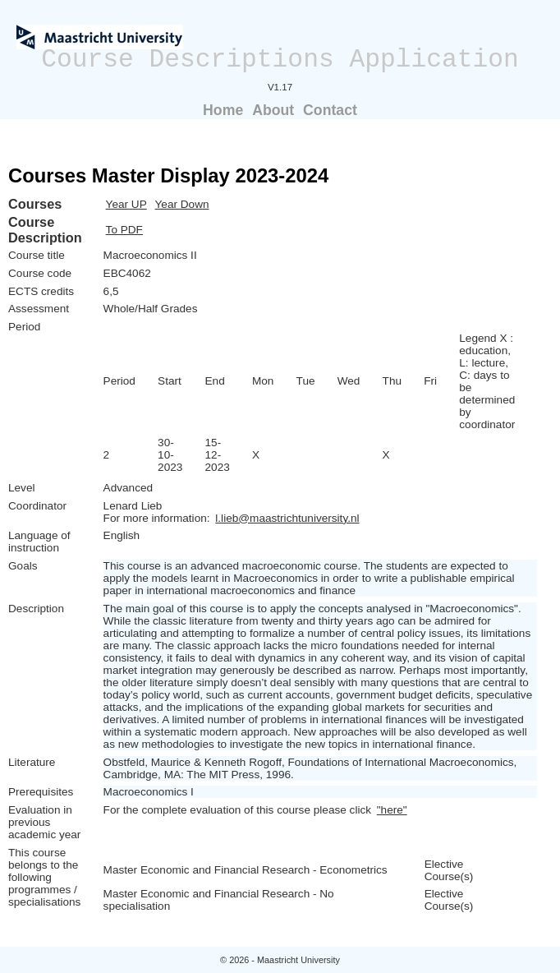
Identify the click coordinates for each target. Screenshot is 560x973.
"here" (392, 810)
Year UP (126, 204)
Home (223, 110)
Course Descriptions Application (280, 60)
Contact (330, 110)
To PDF (124, 230)
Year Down (182, 204)
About (273, 110)
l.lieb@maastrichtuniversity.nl (287, 518)
